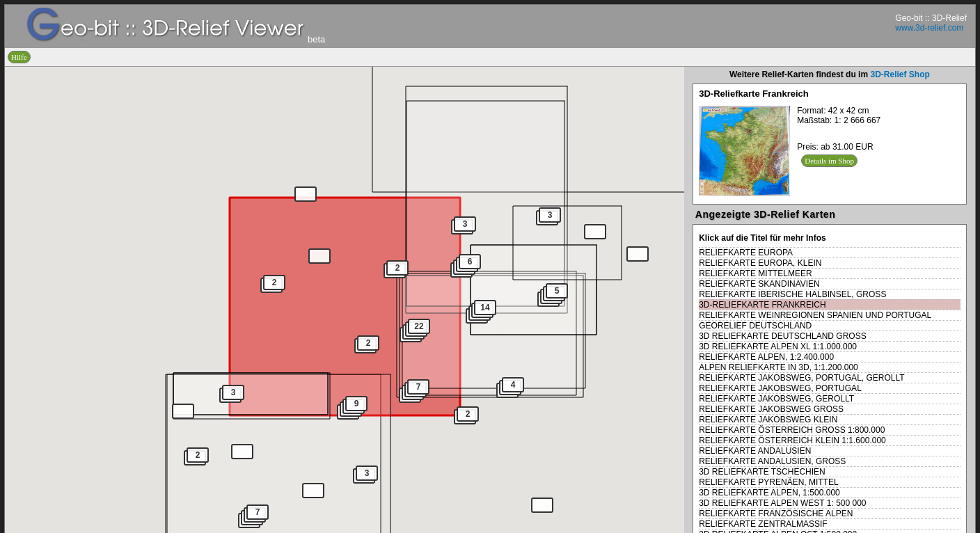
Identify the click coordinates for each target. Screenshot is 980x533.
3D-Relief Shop (900, 74)
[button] (638, 254)
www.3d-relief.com (929, 28)
